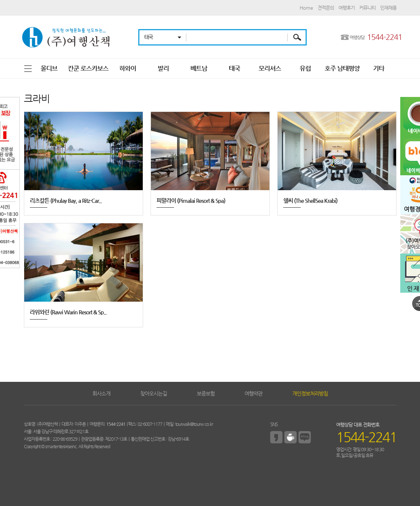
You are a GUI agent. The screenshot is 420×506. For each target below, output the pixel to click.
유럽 (305, 68)
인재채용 (388, 8)
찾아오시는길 (154, 393)
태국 (234, 68)
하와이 (128, 68)
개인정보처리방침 (310, 393)
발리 (163, 68)
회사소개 (101, 393)
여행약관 (253, 393)
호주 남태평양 (342, 68)
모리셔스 (270, 68)
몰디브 (49, 68)
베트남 (199, 68)
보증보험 (206, 393)
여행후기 (347, 8)
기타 (379, 68)
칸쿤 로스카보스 (88, 68)
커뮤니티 (367, 8)
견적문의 (326, 8)
